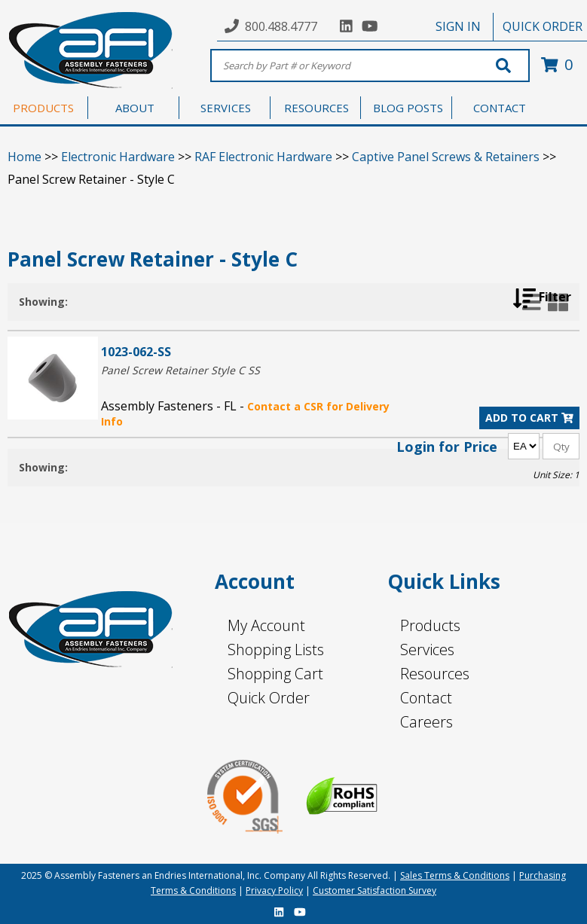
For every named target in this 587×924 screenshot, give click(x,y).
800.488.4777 (281, 26)
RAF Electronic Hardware (263, 157)
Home (24, 157)
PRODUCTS (43, 108)
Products (430, 625)
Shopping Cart (275, 674)
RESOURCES (316, 108)
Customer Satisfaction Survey (375, 890)
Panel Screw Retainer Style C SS (180, 370)
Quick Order (269, 698)
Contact (426, 698)
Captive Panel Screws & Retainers (446, 157)
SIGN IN (458, 26)
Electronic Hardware (118, 157)
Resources (435, 674)
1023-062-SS (136, 351)
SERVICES (226, 108)
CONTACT (500, 108)
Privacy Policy (274, 890)
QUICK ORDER (543, 26)
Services (427, 650)
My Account (266, 625)
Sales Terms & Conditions (455, 875)
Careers (426, 722)
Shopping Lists (276, 650)
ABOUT (135, 108)
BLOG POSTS (408, 108)
